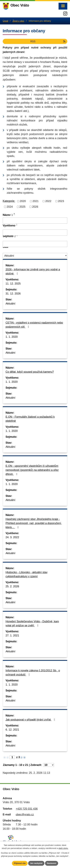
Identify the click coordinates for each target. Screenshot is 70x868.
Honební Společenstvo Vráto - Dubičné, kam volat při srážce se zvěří (32, 623)
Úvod (5, 21)
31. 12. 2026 (13, 294)
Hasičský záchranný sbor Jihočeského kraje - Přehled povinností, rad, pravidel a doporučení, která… (34, 523)
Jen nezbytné (36, 863)
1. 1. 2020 (12, 337)
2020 (23, 201)
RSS (48, 41)
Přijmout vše (20, 863)
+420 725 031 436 (27, 809)
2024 (10, 207)
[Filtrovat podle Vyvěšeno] (35, 232)
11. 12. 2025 (13, 284)
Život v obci (18, 21)
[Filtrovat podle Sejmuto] (35, 244)
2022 (48, 201)
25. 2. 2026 (12, 586)
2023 (61, 201)
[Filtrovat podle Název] (35, 221)
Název (8, 215)
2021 (36, 201)
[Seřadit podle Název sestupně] (14, 215)
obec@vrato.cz (25, 814)
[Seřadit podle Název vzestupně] (14, 214)
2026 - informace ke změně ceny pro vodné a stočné (33, 272)
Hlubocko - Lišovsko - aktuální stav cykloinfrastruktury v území (26, 574)
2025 (22, 207)
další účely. (63, 848)
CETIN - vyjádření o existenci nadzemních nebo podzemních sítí (34, 325)
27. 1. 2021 (12, 636)
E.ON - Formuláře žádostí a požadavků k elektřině (30, 419)
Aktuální (10, 304)
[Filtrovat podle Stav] (35, 256)
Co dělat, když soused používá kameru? (30, 372)
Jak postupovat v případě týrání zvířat (31, 720)
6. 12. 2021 (12, 730)
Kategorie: (9, 201)
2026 (35, 207)
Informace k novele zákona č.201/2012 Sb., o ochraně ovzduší (33, 673)
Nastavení (52, 863)
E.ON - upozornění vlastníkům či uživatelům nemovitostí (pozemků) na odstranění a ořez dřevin (32, 470)
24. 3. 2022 (12, 537)
